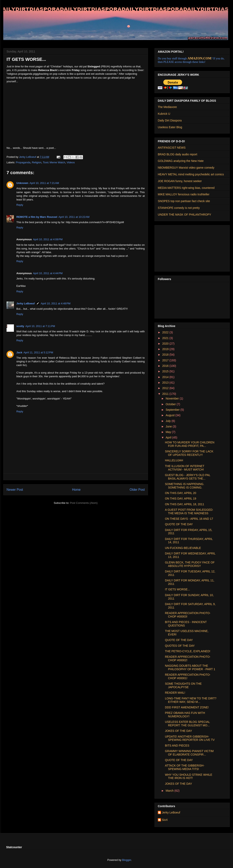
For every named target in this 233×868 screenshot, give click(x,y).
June (169, 426)
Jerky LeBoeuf (26, 303)
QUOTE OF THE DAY (179, 524)
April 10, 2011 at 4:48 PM (56, 303)
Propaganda (23, 162)
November (173, 398)
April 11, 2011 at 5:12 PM (38, 352)
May (169, 432)
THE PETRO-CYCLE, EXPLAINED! (188, 651)
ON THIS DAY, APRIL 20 (181, 493)
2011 (166, 394)
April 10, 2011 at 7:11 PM (40, 326)
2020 (166, 344)
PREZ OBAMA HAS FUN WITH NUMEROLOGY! (185, 715)
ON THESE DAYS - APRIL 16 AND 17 (189, 519)
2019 (166, 349)
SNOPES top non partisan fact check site (184, 201)
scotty (20, 326)
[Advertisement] (178, 247)
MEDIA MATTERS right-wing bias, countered (186, 188)
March (170, 791)
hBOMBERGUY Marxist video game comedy (186, 168)
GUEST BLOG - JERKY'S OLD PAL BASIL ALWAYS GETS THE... (188, 477)
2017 (166, 360)
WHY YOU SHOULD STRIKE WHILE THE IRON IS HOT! (189, 776)
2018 (166, 355)
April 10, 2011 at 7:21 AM (44, 183)
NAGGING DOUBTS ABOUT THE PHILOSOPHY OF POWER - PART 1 (190, 667)
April (169, 437)
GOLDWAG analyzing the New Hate (181, 161)
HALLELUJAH (174, 460)
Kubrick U (164, 114)
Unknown (22, 183)
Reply (20, 205)
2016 (166, 366)
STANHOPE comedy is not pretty (179, 208)
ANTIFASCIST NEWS (172, 148)
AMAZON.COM (199, 58)
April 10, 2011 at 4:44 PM (48, 273)
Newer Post (15, 490)
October (171, 404)
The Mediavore (167, 107)
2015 (166, 371)
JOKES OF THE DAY (179, 731)
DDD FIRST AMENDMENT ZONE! (187, 707)
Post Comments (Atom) (84, 503)
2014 (166, 377)
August (170, 415)
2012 (166, 388)
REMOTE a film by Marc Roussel (37, 217)
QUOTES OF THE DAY (180, 646)
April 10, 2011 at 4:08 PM (48, 239)
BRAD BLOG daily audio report (178, 154)
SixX (165, 820)
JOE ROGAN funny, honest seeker (180, 181)
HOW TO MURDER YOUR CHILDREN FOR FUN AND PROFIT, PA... (190, 444)
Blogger (127, 860)
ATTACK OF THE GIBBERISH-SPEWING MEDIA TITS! (185, 767)
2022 (166, 332)
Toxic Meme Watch (54, 162)
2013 (166, 383)
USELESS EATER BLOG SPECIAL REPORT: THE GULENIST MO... (187, 724)
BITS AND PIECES (177, 746)
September (173, 410)
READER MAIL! (175, 693)
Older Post (137, 490)
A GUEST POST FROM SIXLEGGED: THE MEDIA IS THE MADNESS (189, 511)
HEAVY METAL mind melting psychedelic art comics (191, 174)
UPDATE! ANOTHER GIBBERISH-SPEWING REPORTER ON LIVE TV (190, 738)
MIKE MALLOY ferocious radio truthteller (184, 194)
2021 (166, 338)
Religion (37, 162)
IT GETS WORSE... (178, 589)
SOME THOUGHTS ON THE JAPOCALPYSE (183, 685)
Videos (71, 162)
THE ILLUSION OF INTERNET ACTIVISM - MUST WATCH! (185, 468)
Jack (19, 352)
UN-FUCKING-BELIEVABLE (183, 548)
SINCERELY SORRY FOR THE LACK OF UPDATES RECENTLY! (189, 453)
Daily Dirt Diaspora (170, 120)
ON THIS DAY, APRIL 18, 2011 (185, 504)
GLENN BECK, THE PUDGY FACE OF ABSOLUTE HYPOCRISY (190, 564)
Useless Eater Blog (170, 127)
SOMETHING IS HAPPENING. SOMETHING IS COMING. (185, 486)
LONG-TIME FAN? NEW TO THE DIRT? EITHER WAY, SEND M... (191, 700)
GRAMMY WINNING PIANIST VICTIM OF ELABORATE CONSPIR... (189, 753)
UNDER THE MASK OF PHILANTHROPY (184, 215)
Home (76, 490)
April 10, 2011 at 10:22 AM (74, 217)
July (169, 421)
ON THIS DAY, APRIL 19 (181, 499)
